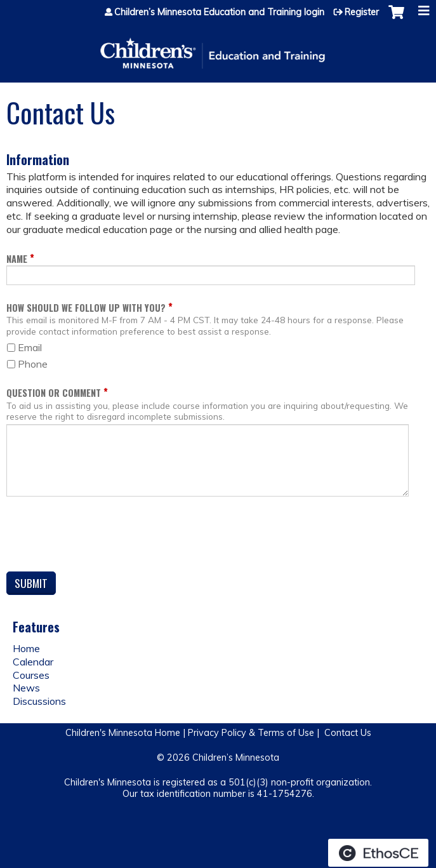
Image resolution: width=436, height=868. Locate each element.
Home (26, 648)
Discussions (39, 701)
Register (362, 12)
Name (17, 259)
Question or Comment (54, 393)
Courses (31, 675)
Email (30, 347)
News (26, 688)
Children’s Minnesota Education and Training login (219, 12)
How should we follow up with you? (86, 308)
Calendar (33, 662)
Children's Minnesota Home (123, 733)
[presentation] (103, 537)
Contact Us (348, 733)
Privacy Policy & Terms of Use (251, 733)
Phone (33, 364)
